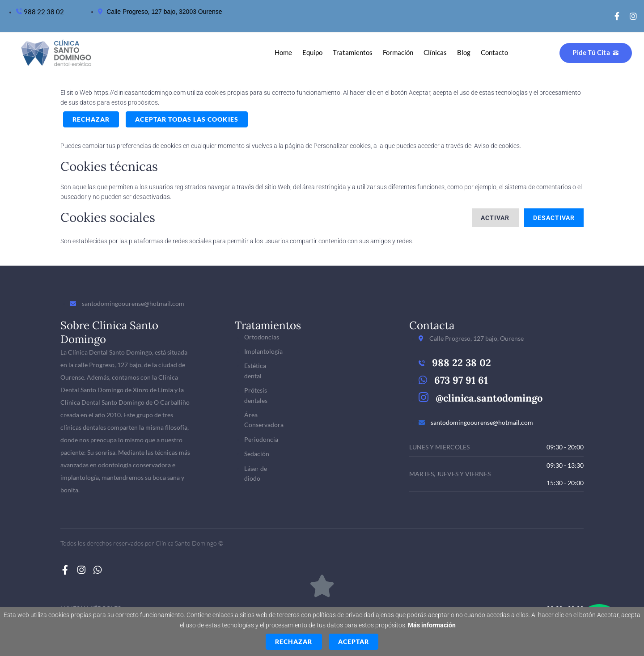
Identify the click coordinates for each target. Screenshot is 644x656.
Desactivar (554, 218)
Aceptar (354, 641)
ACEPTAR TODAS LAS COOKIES (186, 119)
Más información (432, 625)
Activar (495, 218)
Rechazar (91, 119)
